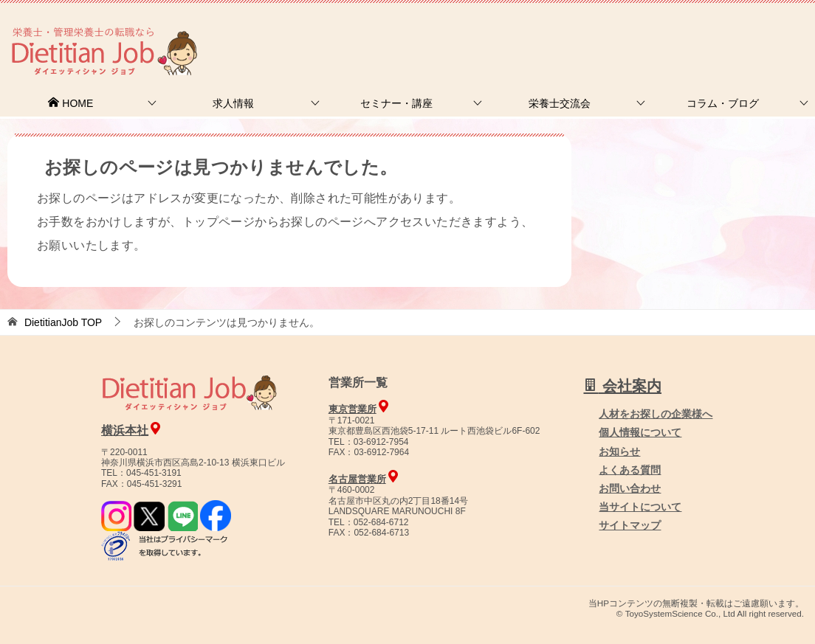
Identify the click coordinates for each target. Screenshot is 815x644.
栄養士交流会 (560, 103)
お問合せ (562, 33)
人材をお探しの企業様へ (715, 32)
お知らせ (619, 451)
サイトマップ (630, 525)
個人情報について (640, 432)
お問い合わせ (630, 488)
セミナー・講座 (396, 103)
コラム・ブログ (723, 103)
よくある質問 (630, 470)
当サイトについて (640, 507)
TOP (63, 322)
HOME (70, 103)
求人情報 (233, 103)
